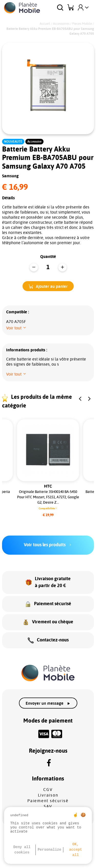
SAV (48, 807)
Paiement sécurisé (48, 801)
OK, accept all (76, 850)
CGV (48, 790)
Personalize (49, 850)
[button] (48, 286)
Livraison (48, 795)
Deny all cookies (22, 850)
